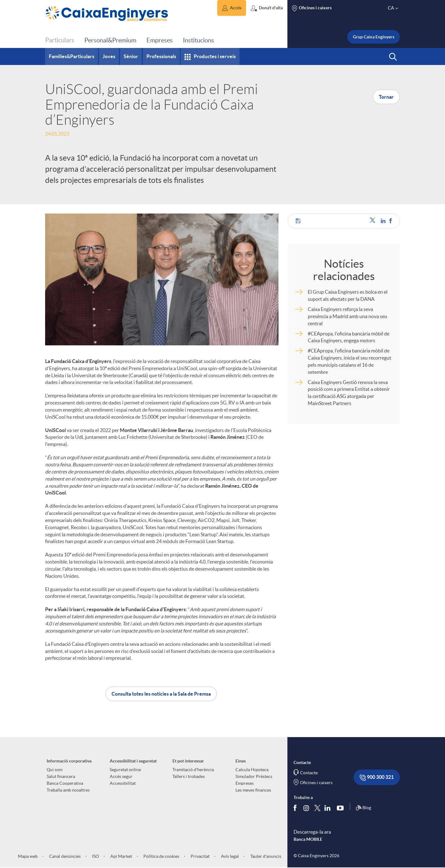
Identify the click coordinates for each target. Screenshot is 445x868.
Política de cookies (161, 856)
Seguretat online (125, 770)
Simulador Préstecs (254, 776)
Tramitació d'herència (193, 770)
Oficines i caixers (316, 783)
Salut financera (61, 776)
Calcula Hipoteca (252, 770)
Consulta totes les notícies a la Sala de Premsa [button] (161, 694)
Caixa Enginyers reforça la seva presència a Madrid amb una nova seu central (348, 316)
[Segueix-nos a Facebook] (296, 808)
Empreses (245, 783)
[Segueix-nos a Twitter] (317, 808)
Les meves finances (253, 790)
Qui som (55, 770)
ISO (95, 856)
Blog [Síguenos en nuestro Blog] (363, 808)
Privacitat (200, 856)
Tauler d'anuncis (265, 856)
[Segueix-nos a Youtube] (342, 808)
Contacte (309, 773)
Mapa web (28, 856)
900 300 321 (377, 777)
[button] (232, 8)
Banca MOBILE (308, 839)
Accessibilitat (123, 783)
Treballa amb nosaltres (68, 790)
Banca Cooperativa (65, 783)
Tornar (386, 97)
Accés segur (121, 776)
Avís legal (229, 856)
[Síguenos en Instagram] (307, 808)
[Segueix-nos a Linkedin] (329, 808)
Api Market (121, 856)
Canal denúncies (64, 856)
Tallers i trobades (189, 776)
